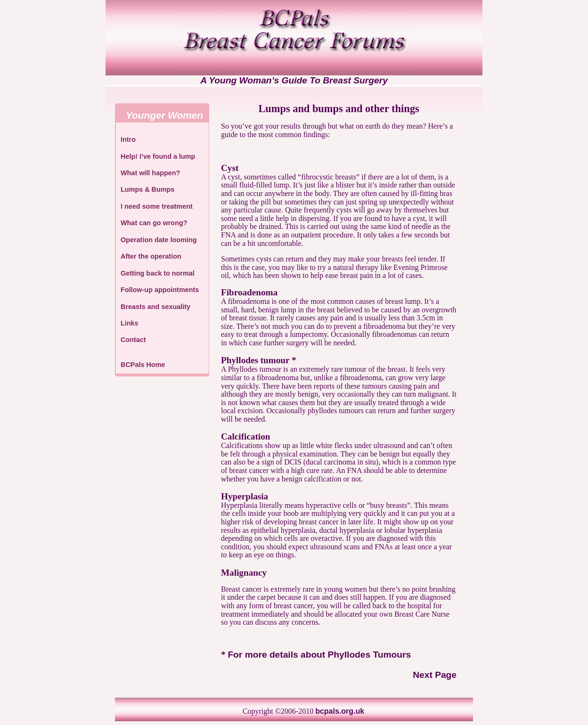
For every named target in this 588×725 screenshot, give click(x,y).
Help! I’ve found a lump (158, 156)
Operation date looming (159, 240)
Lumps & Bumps (147, 189)
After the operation (151, 256)
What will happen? (150, 173)
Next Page (435, 675)
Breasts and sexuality (155, 307)
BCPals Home (143, 365)
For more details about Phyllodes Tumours (319, 655)
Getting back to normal (158, 273)
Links (130, 323)
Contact (133, 340)
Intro (128, 139)
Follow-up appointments (160, 290)
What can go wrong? (154, 223)
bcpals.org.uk (340, 711)
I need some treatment (157, 206)
